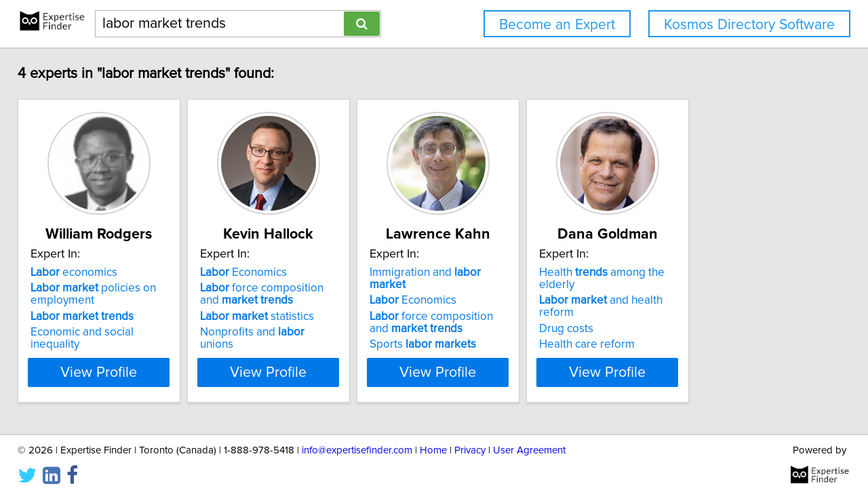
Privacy (470, 439)
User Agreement (529, 439)
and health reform (731, 288)
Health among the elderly (732, 272)
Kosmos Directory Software (749, 25)
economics (83, 272)
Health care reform (698, 320)
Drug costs (677, 304)
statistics (300, 317)
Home (433, 439)
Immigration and (522, 272)
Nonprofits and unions (314, 332)
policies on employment (103, 294)
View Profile (126, 360)
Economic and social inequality (117, 332)
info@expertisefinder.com (357, 439)
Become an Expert (557, 25)
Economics (287, 272)
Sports (500, 332)
